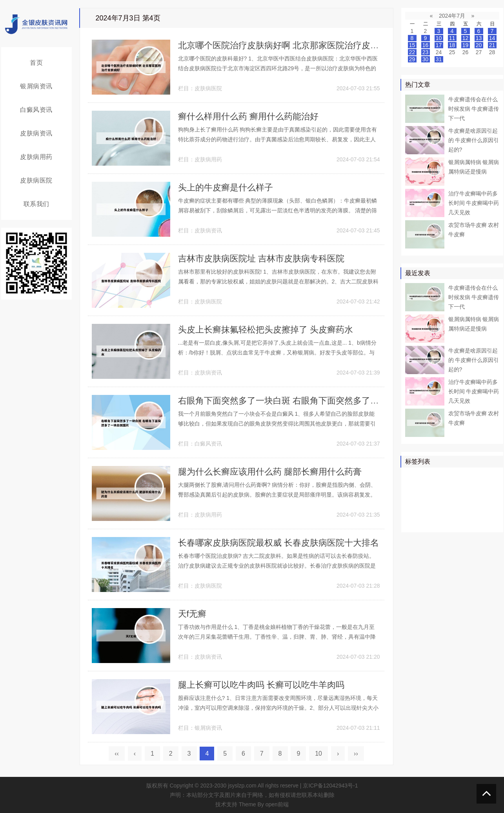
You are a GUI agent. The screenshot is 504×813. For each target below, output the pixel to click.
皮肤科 (415, 510)
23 (426, 52)
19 (466, 45)
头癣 (486, 510)
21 (492, 45)
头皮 (435, 510)
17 (439, 45)
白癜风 (449, 499)
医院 (429, 488)
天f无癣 (192, 614)
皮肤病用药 (36, 157)
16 (426, 45)
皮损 (452, 510)
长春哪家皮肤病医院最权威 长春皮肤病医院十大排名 (278, 543)
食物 (429, 522)
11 (452, 38)
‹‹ (117, 754)
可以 (486, 488)
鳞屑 (413, 499)
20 (479, 45)
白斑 (469, 499)
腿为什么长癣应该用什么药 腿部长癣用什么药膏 (270, 472)
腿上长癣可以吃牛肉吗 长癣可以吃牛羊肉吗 (261, 685)
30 (426, 59)
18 (452, 45)
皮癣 (446, 522)
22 (412, 52)
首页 (36, 63)
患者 (491, 476)
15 (412, 45)
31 (439, 59)
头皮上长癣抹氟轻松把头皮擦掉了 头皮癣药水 (266, 330)
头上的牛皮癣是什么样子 (226, 187)
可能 (486, 499)
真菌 (446, 488)
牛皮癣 (455, 476)
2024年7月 (452, 16)
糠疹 (480, 522)
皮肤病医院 (36, 180)
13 (479, 38)
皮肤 (474, 476)
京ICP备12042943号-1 (330, 786)
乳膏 (463, 522)
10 (318, 754)
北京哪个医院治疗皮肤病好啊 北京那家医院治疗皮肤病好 (287, 45)
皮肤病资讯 (36, 133)
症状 (413, 522)
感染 (469, 510)
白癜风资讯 (36, 110)
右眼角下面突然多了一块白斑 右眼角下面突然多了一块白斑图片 (300, 401)
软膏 (429, 499)
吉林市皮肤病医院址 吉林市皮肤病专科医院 (261, 259)
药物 (413, 488)
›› (356, 754)
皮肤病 (466, 488)
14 (492, 38)
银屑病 (415, 476)
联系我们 (36, 204)
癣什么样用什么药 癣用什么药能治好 (248, 116)
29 (412, 59)
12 (466, 38)
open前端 (277, 804)
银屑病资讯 (36, 86)
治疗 (435, 476)
